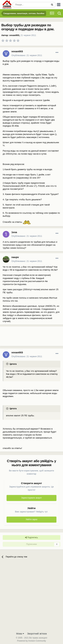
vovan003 (14, 35)
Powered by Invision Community (32, 641)
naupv (15, 257)
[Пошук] (30, 5)
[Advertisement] (27, 338)
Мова (20, 634)
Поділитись (31, 538)
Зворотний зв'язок (37, 634)
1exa (14, 232)
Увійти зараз (32, 519)
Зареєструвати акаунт (31, 498)
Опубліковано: (27, 55)
